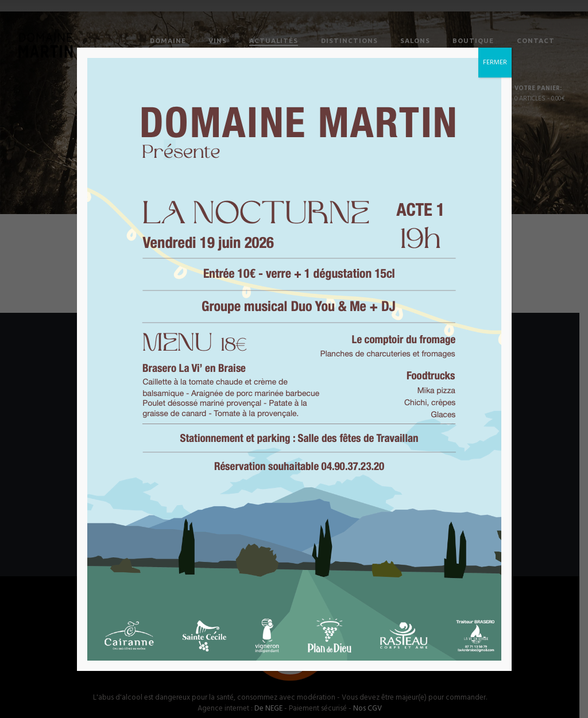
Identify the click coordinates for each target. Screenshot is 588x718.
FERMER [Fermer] (495, 63)
